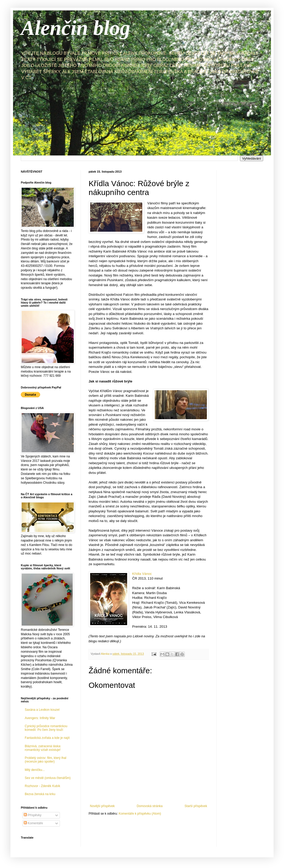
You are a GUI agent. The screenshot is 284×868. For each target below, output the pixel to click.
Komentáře (33, 823)
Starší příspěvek (196, 806)
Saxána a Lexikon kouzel (42, 710)
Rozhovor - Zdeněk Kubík (42, 786)
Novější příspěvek (102, 806)
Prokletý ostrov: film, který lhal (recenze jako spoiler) (45, 760)
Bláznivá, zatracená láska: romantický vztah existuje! (43, 748)
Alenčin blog (76, 28)
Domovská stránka (150, 806)
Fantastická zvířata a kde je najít (47, 738)
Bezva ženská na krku (40, 794)
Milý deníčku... (35, 770)
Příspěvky (33, 815)
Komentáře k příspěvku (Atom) (140, 814)
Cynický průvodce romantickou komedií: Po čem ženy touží (46, 728)
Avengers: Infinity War (40, 718)
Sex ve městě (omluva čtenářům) (48, 778)
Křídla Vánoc (142, 574)
